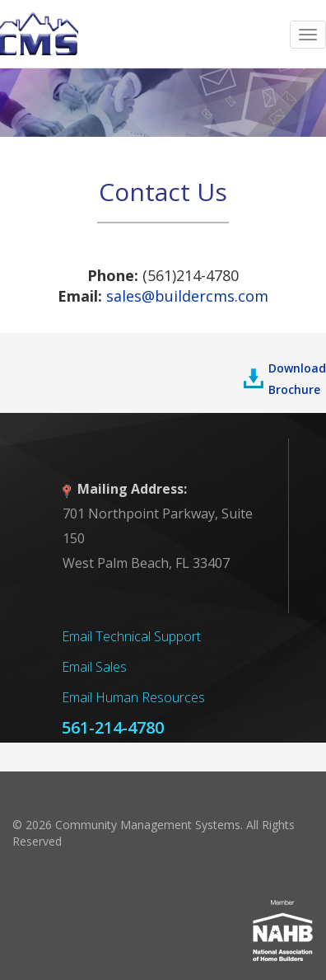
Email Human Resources (133, 697)
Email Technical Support (131, 636)
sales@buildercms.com (187, 296)
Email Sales (94, 667)
